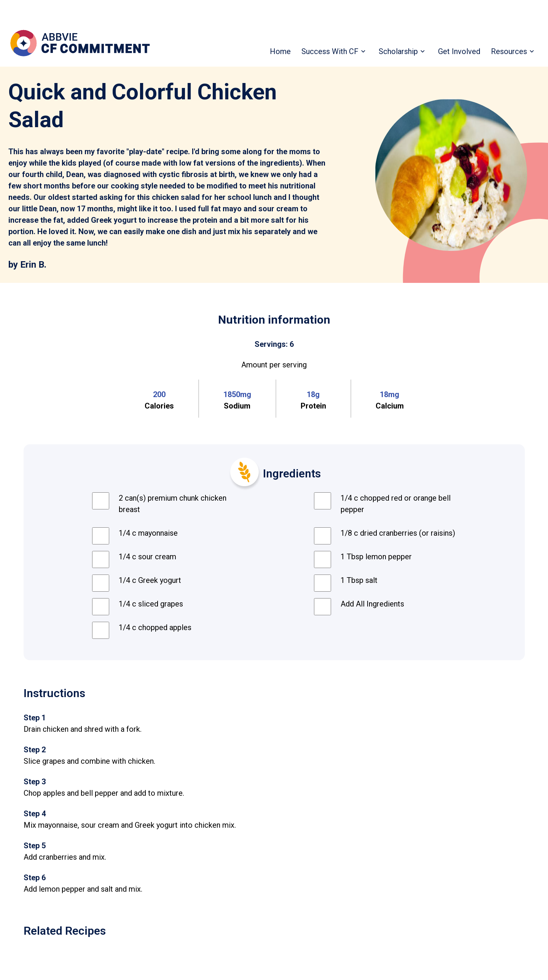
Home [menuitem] (280, 51)
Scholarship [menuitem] (398, 51)
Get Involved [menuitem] (459, 51)
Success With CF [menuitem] (330, 51)
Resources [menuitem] (509, 51)
